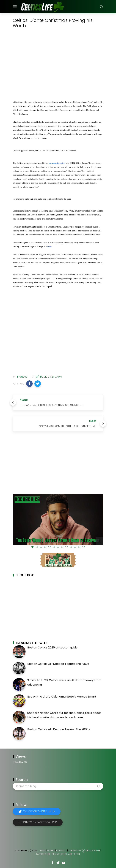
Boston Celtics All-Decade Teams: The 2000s (59, 729)
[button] (29, 384)
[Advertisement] (58, 344)
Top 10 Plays (75, 850)
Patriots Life (43, 854)
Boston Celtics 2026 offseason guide (52, 647)
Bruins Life (58, 854)
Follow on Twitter (39, 811)
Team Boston (72, 854)
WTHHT (51, 850)
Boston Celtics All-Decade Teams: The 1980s (58, 664)
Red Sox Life (93, 850)
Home (43, 850)
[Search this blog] (58, 786)
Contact (61, 850)
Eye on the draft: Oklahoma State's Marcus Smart (62, 697)
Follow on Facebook (39, 822)
